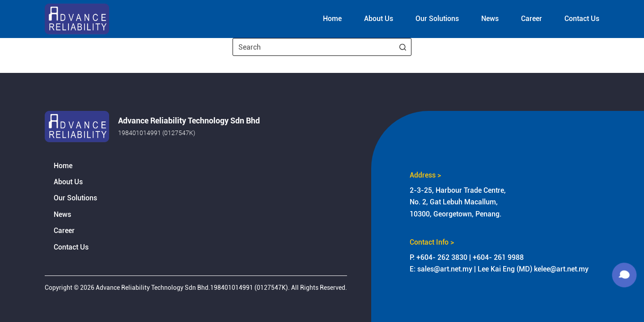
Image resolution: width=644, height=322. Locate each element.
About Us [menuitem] (379, 19)
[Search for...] (322, 47)
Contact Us (71, 247)
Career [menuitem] (532, 19)
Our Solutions (75, 198)
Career (64, 231)
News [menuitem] (490, 19)
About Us (68, 182)
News (62, 214)
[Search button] (402, 47)
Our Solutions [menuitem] (437, 19)
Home (63, 166)
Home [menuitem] (332, 19)
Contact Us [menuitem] (582, 19)
